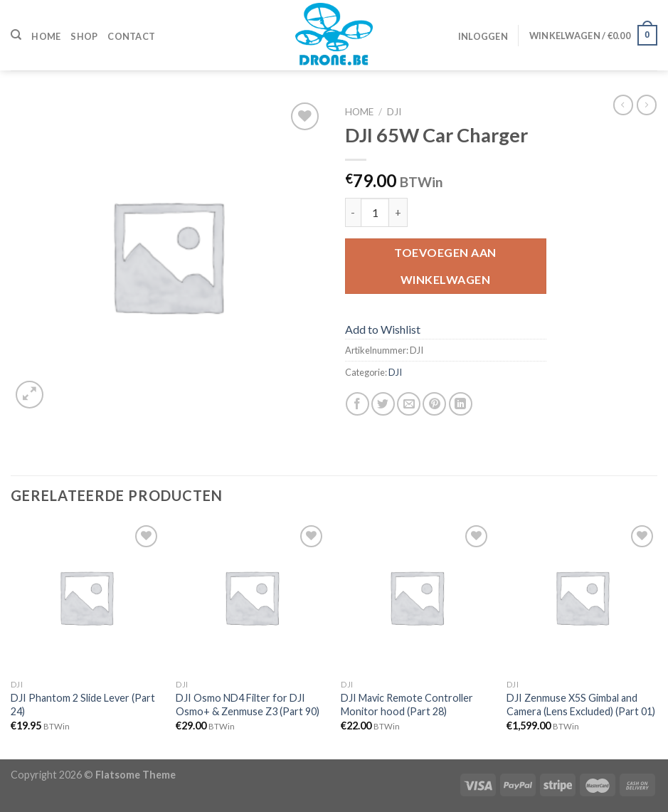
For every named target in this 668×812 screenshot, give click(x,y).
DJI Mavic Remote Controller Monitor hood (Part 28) (407, 705)
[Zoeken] (16, 35)
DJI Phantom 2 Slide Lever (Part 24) (83, 705)
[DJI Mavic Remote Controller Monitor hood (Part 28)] (417, 597)
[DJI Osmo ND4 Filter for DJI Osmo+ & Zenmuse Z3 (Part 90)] (251, 597)
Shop (84, 36)
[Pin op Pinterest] (434, 404)
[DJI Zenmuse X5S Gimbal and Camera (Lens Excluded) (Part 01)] (582, 597)
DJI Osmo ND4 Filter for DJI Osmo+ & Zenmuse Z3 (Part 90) (248, 705)
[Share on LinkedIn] (461, 404)
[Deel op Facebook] (357, 404)
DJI (394, 112)
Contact (131, 36)
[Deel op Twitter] (383, 404)
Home (46, 36)
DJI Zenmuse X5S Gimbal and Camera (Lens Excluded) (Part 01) (581, 705)
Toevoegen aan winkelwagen (445, 266)
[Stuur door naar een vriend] (409, 404)
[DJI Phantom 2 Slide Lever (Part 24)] (86, 597)
